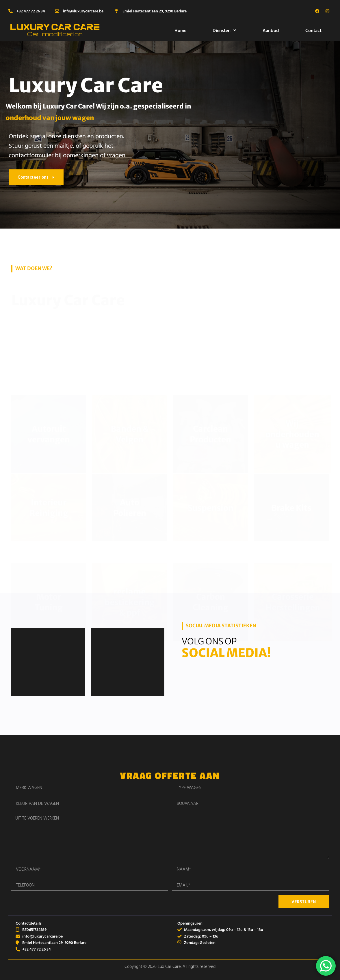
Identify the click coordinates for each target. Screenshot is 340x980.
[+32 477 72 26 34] (11, 11)
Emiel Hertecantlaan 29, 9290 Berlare (155, 11)
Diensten (224, 30)
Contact (313, 30)
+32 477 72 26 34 (31, 11)
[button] (224, 30)
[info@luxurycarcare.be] (57, 11)
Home (180, 30)
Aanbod (271, 30)
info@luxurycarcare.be (83, 11)
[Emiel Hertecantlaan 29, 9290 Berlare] (117, 11)
